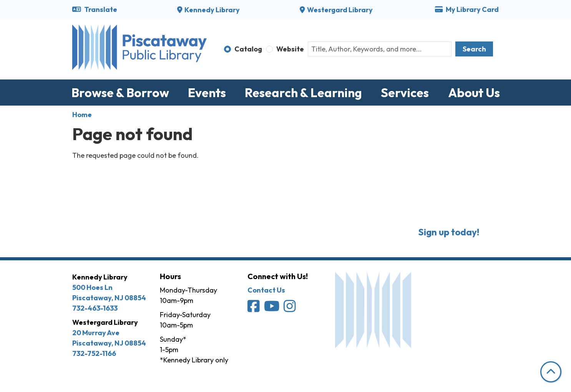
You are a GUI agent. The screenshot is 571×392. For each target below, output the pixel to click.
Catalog (248, 49)
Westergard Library (340, 10)
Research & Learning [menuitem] (303, 93)
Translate (95, 9)
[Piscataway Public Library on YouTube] (272, 308)
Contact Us (266, 290)
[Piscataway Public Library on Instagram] (290, 308)
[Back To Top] (551, 372)
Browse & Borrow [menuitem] (120, 93)
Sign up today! (449, 232)
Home (82, 115)
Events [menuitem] (207, 93)
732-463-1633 (95, 308)
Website (290, 49)
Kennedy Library (212, 10)
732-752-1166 (94, 353)
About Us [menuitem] (474, 93)
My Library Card (467, 9)
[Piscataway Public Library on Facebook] (254, 308)
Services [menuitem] (405, 93)
